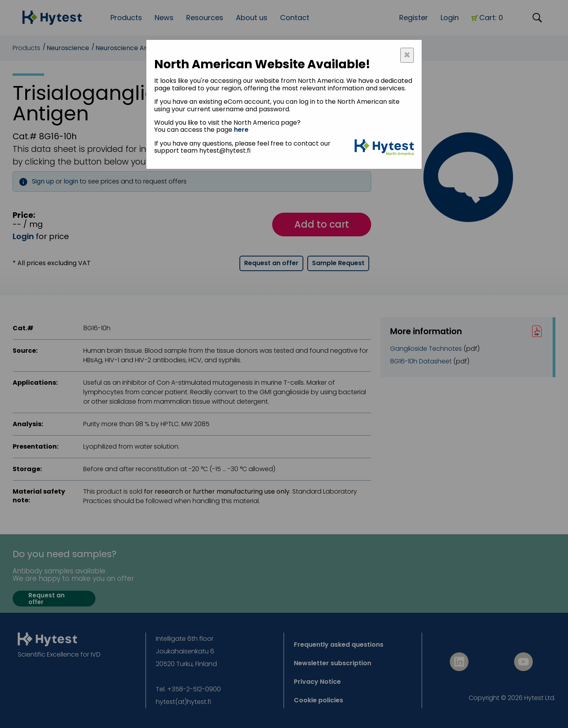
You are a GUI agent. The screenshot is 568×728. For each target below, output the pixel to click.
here (241, 130)
